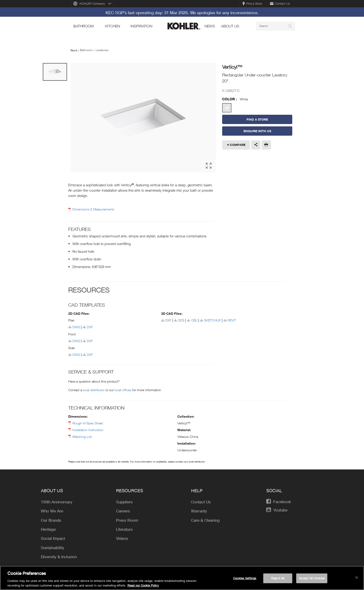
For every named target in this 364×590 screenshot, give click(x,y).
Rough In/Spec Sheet (88, 422)
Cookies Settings (245, 580)
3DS (181, 320)
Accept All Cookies (312, 580)
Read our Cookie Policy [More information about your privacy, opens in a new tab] (143, 587)
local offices (123, 389)
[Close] (357, 579)
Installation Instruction (88, 429)
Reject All (278, 580)
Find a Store (252, 3)
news (210, 26)
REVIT (232, 320)
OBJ (194, 320)
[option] (143, 118)
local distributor (94, 389)
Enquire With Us (257, 131)
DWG (76, 326)
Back (74, 50)
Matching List (82, 436)
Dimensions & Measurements (93, 209)
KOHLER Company (92, 3)
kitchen (112, 26)
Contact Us (280, 3)
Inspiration (141, 26)
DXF (90, 326)
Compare (238, 145)
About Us (230, 26)
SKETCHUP (213, 320)
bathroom (83, 26)
